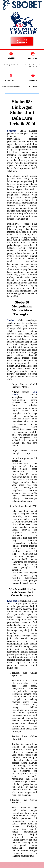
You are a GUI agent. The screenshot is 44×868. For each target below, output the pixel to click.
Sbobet (11, 320)
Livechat (11, 80)
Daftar (33, 58)
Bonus (33, 80)
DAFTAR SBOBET (22, 41)
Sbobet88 (12, 131)
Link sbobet (13, 601)
